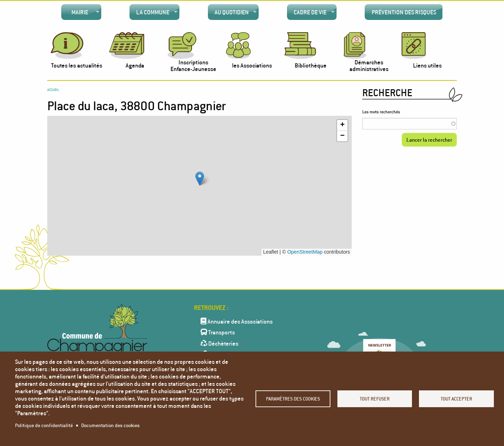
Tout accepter (456, 399)
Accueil (53, 90)
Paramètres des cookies (293, 399)
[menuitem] (81, 12)
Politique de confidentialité (44, 425)
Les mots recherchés (381, 112)
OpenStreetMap (305, 252)
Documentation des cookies (110, 425)
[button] (200, 179)
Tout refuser (375, 399)
